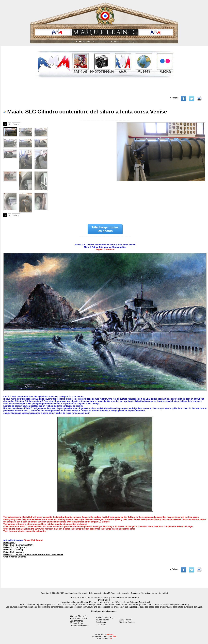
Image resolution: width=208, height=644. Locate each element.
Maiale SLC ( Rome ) (13, 550)
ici (166, 593)
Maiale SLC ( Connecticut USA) (18, 545)
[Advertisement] (105, 88)
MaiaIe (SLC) (9, 543)
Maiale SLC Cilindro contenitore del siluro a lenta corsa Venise (33, 554)
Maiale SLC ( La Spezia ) (15, 547)
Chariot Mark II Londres (15, 557)
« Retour (174, 98)
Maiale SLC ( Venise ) (13, 552)
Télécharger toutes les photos (105, 229)
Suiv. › (16, 124)
